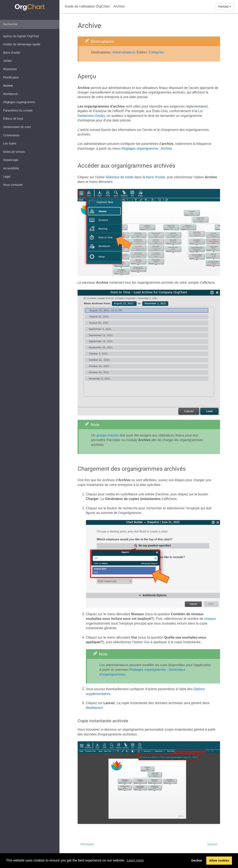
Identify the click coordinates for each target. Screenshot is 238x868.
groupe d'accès (107, 435)
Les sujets (10, 143)
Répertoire (10, 69)
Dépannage (11, 160)
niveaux (210, 619)
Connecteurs (11, 135)
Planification (11, 77)
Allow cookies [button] (219, 860)
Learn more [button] (135, 860)
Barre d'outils (12, 53)
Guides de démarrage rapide (22, 44)
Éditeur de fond (13, 119)
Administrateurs (124, 52)
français (225, 6)
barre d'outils (156, 177)
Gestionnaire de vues (17, 127)
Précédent (87, 844)
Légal (7, 177)
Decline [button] (197, 860)
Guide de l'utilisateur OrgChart (87, 6)
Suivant (212, 844)
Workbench (11, 94)
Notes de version (14, 152)
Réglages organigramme (19, 102)
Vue (147, 642)
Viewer (8, 61)
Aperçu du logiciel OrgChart (21, 36)
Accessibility (11, 168)
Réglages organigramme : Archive (147, 149)
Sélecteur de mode (119, 177)
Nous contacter (13, 185)
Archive (8, 86)
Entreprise (156, 52)
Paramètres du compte (18, 110)
